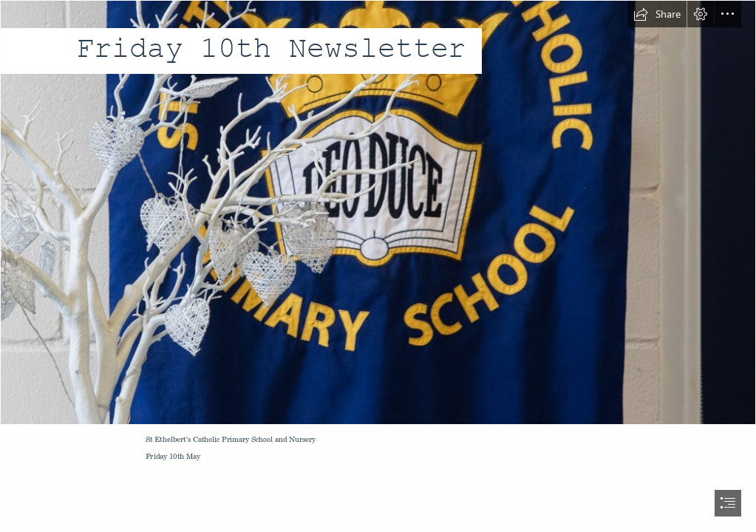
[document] (378, 266)
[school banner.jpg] (378, 212)
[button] (657, 14)
